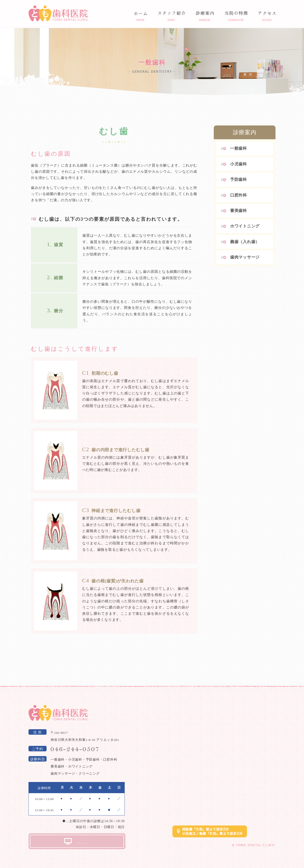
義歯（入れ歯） (245, 242)
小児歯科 (239, 164)
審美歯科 (239, 211)
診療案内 (245, 132)
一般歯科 (239, 148)
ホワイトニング (245, 226)
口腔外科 (239, 195)
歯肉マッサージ (245, 257)
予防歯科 (239, 180)
